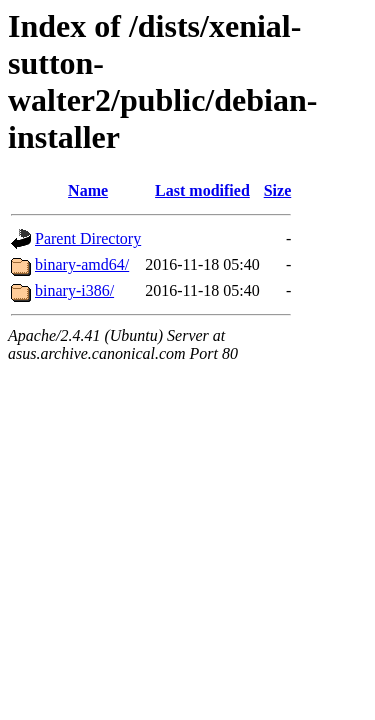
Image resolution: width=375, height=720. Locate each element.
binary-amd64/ (82, 264)
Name (88, 190)
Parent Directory (88, 238)
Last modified (202, 190)
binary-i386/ (74, 290)
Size (278, 190)
